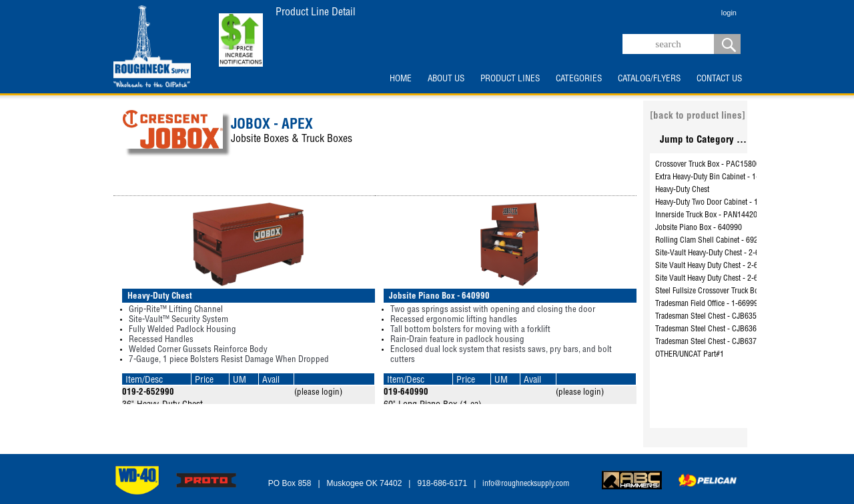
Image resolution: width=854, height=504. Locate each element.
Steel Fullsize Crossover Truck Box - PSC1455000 (733, 291)
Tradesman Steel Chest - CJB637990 (712, 342)
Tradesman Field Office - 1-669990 (709, 304)
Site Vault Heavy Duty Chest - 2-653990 (717, 266)
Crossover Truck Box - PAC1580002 (712, 165)
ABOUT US (446, 79)
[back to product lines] (698, 116)
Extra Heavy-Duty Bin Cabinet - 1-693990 (719, 177)
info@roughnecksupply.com (526, 484)
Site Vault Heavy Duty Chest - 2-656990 (717, 279)
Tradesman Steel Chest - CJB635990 (712, 317)
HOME (401, 79)
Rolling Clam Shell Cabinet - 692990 (713, 241)
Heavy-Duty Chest (682, 190)
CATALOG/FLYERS (649, 79)
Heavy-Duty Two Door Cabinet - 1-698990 (720, 203)
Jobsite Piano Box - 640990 (699, 228)
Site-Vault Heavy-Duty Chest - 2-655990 (717, 253)
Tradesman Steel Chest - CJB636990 (712, 329)
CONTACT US (719, 79)
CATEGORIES (579, 79)
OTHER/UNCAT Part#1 (690, 355)
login (729, 13)
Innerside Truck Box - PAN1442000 (710, 215)
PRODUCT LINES (510, 79)
